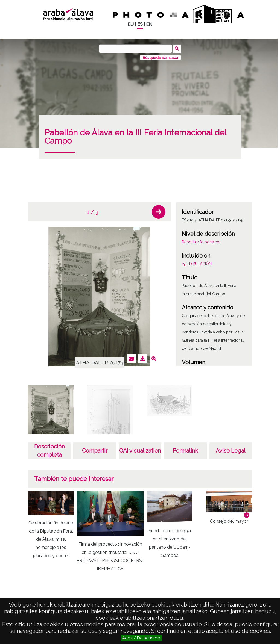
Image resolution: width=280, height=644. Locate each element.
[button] (159, 212)
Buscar (177, 48)
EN (149, 24)
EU (131, 24)
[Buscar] (136, 49)
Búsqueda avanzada (160, 57)
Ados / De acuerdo (141, 638)
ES (140, 24)
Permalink (185, 450)
